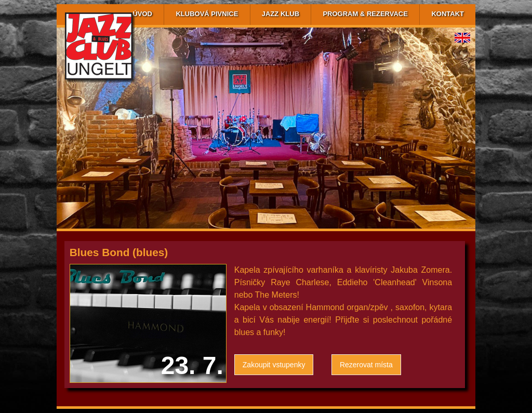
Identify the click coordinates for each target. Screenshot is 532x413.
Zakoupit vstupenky (274, 365)
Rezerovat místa (366, 365)
